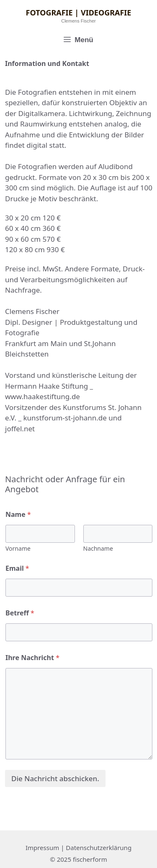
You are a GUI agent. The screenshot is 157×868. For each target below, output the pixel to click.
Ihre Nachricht (32, 658)
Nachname (98, 548)
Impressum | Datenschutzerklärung (78, 848)
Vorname (18, 548)
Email (17, 568)
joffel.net (20, 429)
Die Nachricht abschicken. (55, 778)
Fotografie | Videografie (79, 13)
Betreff (20, 613)
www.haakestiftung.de (42, 396)
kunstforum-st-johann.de (65, 418)
